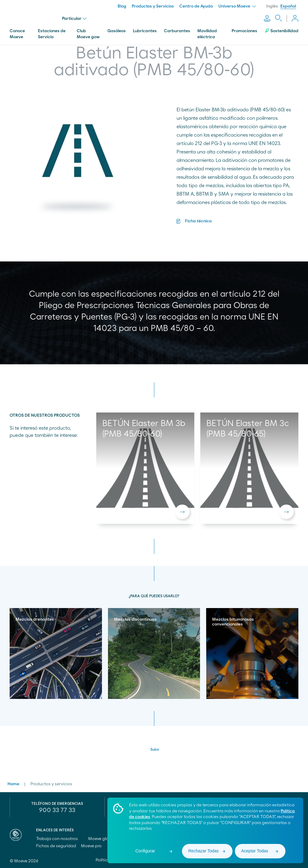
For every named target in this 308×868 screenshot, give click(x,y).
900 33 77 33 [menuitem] (57, 810)
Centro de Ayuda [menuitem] (196, 6)
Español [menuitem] (288, 6)
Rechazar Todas (203, 851)
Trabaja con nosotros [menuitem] (60, 839)
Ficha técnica (198, 221)
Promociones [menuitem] (244, 31)
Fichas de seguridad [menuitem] (56, 846)
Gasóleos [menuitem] (117, 31)
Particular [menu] (74, 19)
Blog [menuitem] (122, 6)
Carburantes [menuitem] (177, 31)
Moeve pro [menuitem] (94, 846)
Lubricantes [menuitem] (145, 31)
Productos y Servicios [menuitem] (153, 6)
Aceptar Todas (255, 851)
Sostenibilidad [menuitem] (281, 31)
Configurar (145, 851)
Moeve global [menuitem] (104, 839)
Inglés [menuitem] (272, 6)
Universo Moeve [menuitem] (237, 6)
